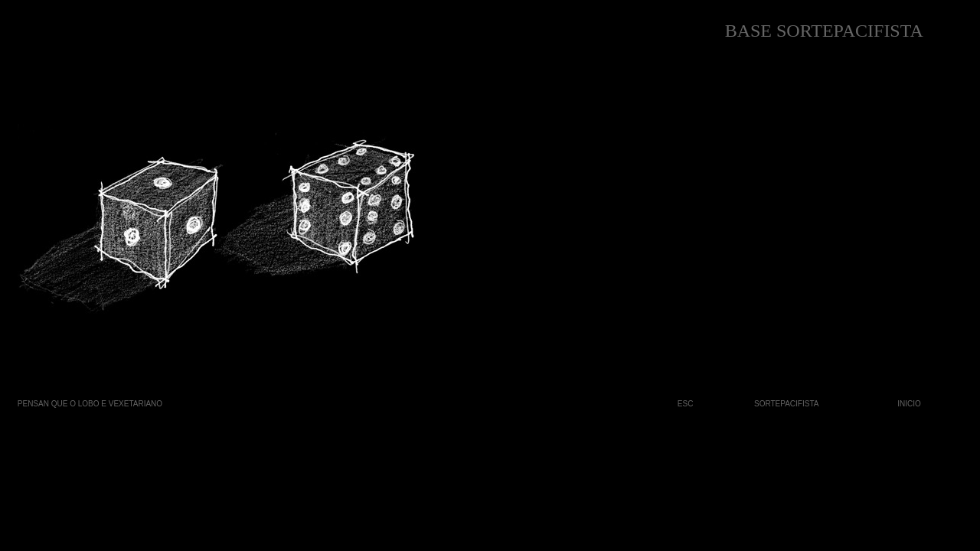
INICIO (909, 404)
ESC (686, 404)
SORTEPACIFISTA (786, 404)
